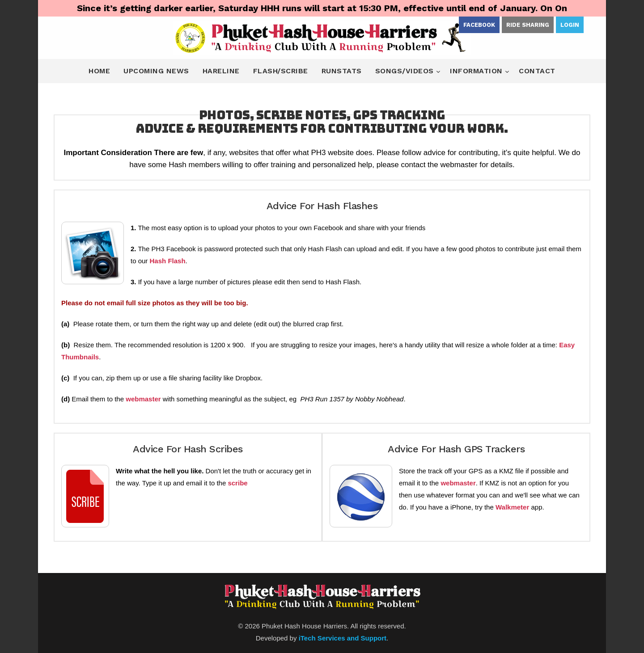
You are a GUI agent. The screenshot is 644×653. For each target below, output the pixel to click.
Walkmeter (512, 507)
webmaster (143, 399)
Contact (537, 71)
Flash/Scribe (281, 71)
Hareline (221, 71)
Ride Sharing (528, 25)
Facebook (479, 25)
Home (99, 71)
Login (570, 25)
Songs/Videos (406, 71)
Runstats (342, 71)
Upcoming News (156, 71)
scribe (237, 483)
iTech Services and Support (343, 638)
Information (477, 71)
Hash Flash (168, 261)
